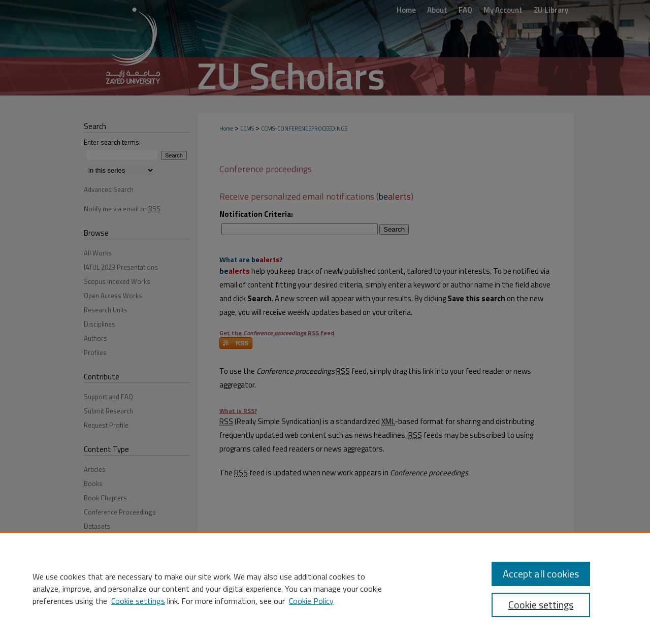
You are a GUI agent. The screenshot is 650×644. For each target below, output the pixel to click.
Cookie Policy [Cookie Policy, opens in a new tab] (311, 601)
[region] (325, 588)
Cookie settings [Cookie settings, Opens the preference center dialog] (541, 605)
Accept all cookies (541, 574)
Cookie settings (138, 601)
